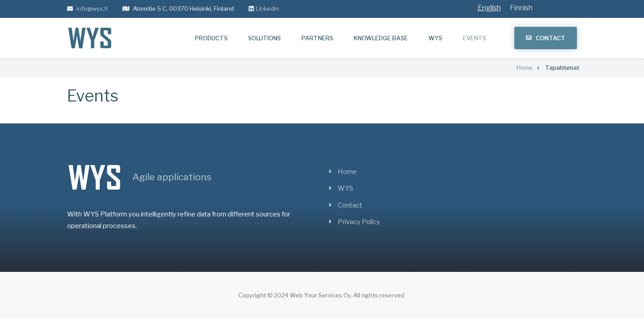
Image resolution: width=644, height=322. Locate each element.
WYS (435, 38)
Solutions (265, 38)
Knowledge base (381, 38)
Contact (551, 38)
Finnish (521, 8)
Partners (317, 38)
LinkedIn (267, 8)
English (489, 8)
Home (347, 172)
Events (475, 38)
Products (211, 38)
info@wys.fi (92, 8)
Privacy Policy (359, 222)
